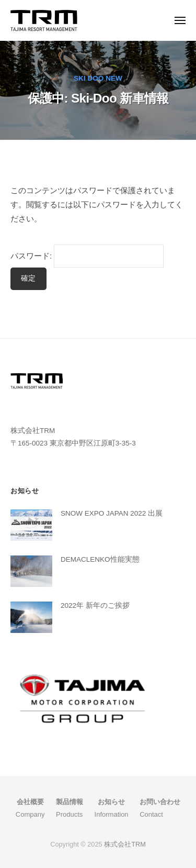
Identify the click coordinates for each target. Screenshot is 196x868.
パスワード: (87, 256)
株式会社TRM (125, 844)
